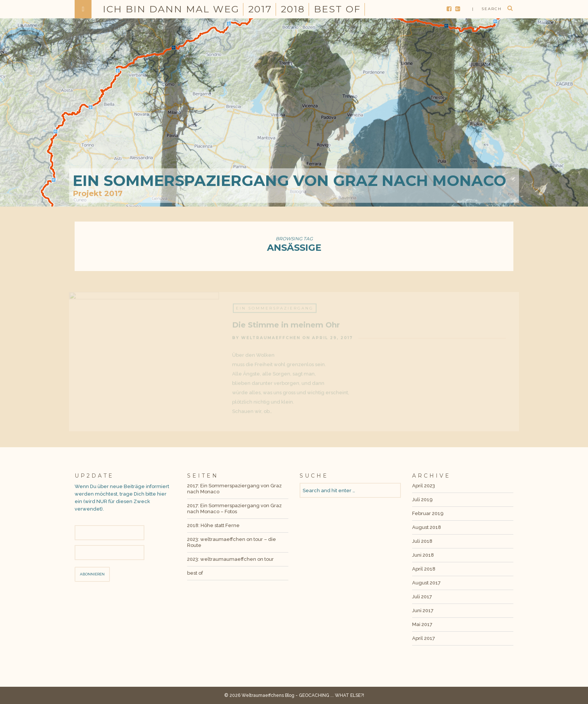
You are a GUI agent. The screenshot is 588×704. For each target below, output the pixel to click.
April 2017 (424, 638)
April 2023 (424, 486)
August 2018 (427, 527)
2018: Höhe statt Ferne (213, 525)
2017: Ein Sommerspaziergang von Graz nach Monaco (234, 489)
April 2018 (424, 569)
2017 (260, 9)
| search (487, 9)
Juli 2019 (422, 500)
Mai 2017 (422, 624)
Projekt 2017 (98, 193)
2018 (293, 9)
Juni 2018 (423, 555)
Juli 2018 (422, 541)
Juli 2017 (422, 597)
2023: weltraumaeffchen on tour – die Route (232, 542)
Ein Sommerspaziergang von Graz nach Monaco (289, 180)
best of (337, 9)
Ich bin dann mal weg (171, 9)
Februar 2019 (428, 513)
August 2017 (426, 583)
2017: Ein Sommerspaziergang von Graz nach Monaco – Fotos (234, 509)
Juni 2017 (423, 610)
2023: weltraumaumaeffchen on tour (230, 559)
